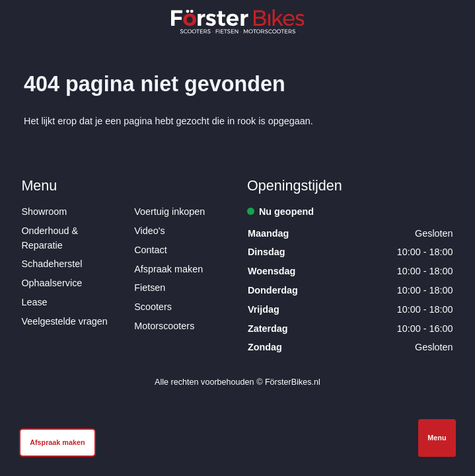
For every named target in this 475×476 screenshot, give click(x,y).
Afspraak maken (168, 269)
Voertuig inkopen (169, 212)
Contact (151, 250)
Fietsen (150, 288)
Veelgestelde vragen (64, 321)
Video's (150, 231)
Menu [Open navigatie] (437, 438)
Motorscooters (164, 326)
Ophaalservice (52, 283)
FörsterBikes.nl (293, 382)
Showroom (44, 212)
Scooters (153, 307)
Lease (34, 302)
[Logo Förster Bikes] (238, 21)
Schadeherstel (52, 264)
